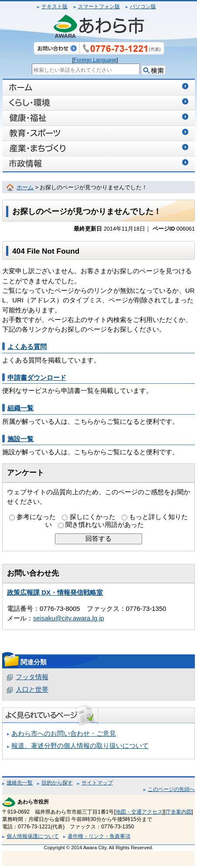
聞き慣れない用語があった (105, 525)
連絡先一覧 (20, 783)
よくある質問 (27, 347)
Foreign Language (95, 60)
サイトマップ (97, 783)
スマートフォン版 (99, 7)
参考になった (36, 517)
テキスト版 (54, 7)
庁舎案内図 (179, 812)
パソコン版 (143, 7)
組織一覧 (20, 408)
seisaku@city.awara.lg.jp (69, 618)
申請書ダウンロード (37, 378)
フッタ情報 (32, 677)
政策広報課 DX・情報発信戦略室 (55, 593)
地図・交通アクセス (139, 812)
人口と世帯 (32, 690)
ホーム (25, 188)
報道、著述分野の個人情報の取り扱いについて (80, 746)
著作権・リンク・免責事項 (99, 836)
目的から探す (57, 783)
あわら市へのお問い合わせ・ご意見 (64, 734)
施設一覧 (20, 439)
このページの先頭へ (171, 789)
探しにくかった (93, 517)
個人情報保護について (33, 836)
